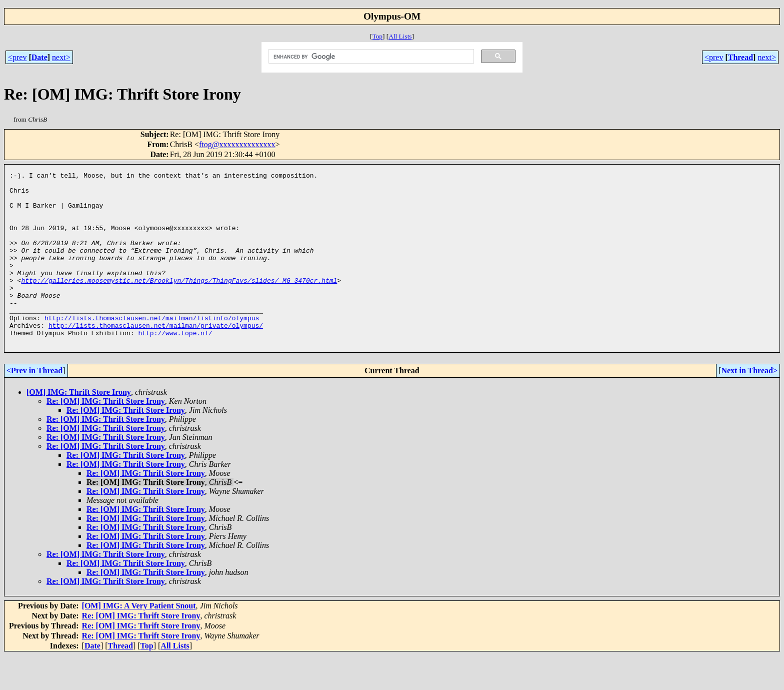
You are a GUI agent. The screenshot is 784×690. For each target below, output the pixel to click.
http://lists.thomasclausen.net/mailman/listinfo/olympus (152, 348)
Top (377, 36)
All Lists (400, 36)
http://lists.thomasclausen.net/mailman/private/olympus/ (156, 357)
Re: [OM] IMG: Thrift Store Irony (106, 436)
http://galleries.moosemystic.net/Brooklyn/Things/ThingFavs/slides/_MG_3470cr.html (179, 303)
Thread (740, 57)
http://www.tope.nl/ (175, 366)
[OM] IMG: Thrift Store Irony (79, 427)
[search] (370, 57)
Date (39, 57)
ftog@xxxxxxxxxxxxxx (237, 144)
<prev (17, 57)
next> (61, 57)
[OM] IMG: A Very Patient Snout (139, 640)
